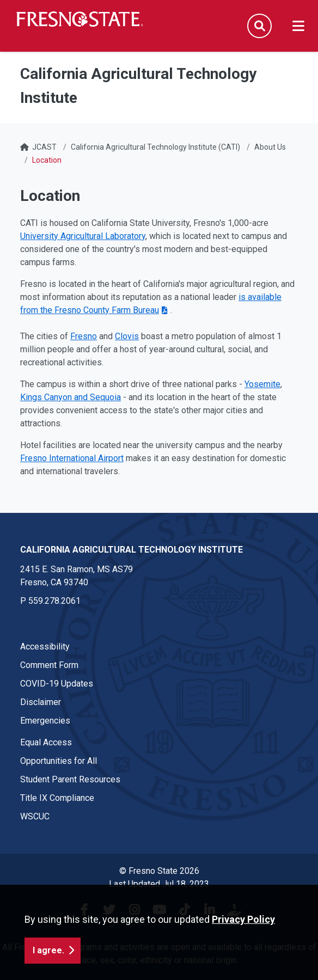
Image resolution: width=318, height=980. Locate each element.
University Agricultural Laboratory (83, 236)
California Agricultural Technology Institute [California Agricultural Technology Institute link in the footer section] (132, 550)
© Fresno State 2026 (159, 871)
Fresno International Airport (72, 458)
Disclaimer (41, 702)
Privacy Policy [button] (243, 932)
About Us (270, 147)
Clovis (127, 336)
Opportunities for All (59, 761)
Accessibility (45, 647)
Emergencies (45, 721)
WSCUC (35, 816)
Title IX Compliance (57, 798)
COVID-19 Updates (57, 684)
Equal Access (46, 742)
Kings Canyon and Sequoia (71, 397)
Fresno (84, 336)
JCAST (44, 147)
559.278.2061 (54, 601)
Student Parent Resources (70, 779)
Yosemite (262, 384)
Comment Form (49, 665)
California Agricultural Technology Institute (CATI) (155, 147)
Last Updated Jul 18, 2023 (159, 884)
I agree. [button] (48, 963)
